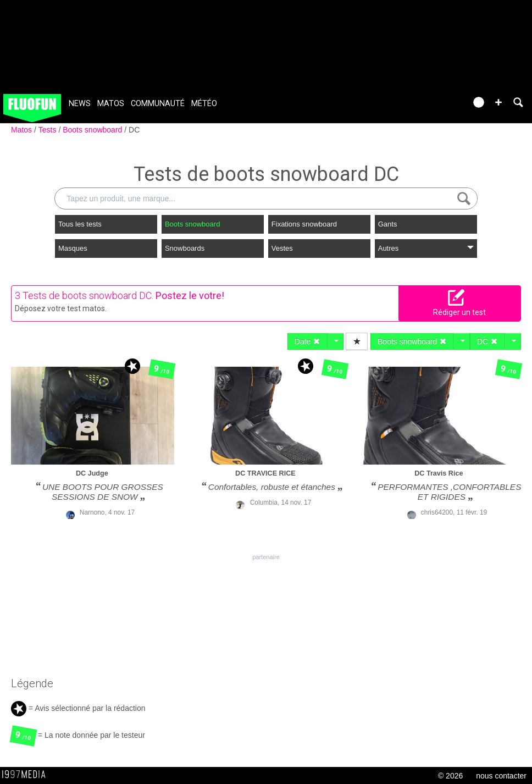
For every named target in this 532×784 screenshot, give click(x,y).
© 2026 (450, 776)
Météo (204, 104)
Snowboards (185, 248)
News (80, 104)
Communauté (158, 104)
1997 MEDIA (27, 775)
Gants (388, 224)
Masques (73, 248)
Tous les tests (80, 224)
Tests (49, 130)
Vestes (282, 248)
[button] (498, 102)
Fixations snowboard (304, 224)
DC (134, 130)
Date (307, 341)
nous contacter (501, 776)
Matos (111, 104)
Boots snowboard (93, 130)
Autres (426, 248)
